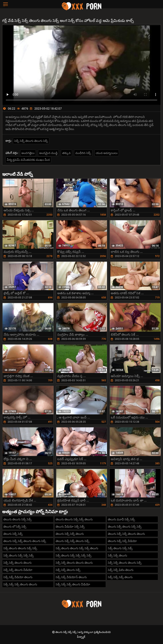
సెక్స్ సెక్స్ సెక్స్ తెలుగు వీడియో (73, 584)
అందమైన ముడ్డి (48, 153)
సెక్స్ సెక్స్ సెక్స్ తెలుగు (120, 577)
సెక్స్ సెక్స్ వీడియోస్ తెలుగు (71, 577)
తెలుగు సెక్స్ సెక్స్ (13, 534)
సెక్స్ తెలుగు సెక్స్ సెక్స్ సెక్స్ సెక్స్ (74, 555)
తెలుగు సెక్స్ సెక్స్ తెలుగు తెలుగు (126, 534)
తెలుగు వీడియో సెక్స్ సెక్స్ (70, 527)
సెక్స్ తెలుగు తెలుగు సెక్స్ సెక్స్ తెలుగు (77, 548)
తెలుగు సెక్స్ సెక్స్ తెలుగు (70, 534)
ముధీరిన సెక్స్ (83, 153)
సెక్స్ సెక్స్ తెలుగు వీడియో (18, 570)
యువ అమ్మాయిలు (107, 153)
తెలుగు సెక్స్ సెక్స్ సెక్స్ (66, 632)
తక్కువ (66, 153)
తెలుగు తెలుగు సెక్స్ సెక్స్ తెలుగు (74, 519)
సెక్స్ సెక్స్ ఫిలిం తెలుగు (121, 570)
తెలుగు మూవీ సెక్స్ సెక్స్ (121, 519)
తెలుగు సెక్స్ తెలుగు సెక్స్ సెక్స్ (125, 527)
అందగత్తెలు (28, 153)
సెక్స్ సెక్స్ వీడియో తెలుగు (18, 577)
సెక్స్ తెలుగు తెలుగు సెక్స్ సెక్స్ (20, 548)
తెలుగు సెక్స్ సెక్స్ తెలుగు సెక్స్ (72, 541)
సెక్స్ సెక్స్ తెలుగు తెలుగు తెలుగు (74, 563)
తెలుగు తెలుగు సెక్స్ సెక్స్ (18, 519)
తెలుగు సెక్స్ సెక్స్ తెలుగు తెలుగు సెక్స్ (25, 541)
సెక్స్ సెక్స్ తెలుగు (117, 555)
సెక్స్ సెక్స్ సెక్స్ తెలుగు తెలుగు (20, 584)
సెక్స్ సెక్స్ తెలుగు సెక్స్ (68, 570)
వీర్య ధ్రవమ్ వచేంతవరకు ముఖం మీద (28, 160)
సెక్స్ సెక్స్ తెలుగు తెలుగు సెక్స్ (31, 141)
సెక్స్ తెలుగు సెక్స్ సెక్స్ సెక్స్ (19, 555)
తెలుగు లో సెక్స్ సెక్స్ (15, 527)
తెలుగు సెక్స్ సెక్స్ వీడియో (122, 541)
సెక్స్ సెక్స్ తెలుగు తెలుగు (18, 563)
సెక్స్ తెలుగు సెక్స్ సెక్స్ (120, 548)
